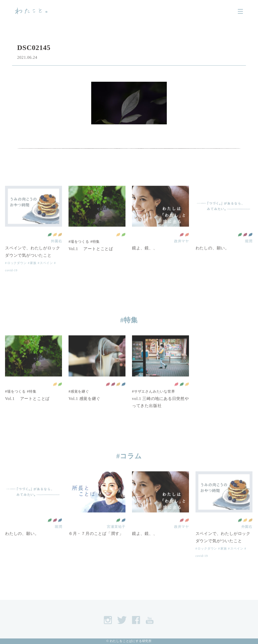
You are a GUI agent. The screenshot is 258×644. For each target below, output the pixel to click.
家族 (33, 273)
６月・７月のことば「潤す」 (96, 543)
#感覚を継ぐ (79, 401)
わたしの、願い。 (212, 258)
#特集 (95, 251)
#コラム (129, 456)
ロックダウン (17, 273)
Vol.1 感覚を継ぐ (85, 408)
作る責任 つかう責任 (60, 244)
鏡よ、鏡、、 (145, 258)
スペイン (46, 273)
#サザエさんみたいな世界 (154, 401)
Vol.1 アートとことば (91, 258)
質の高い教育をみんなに (182, 244)
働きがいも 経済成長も (245, 244)
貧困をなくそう (176, 394)
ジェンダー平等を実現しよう (187, 244)
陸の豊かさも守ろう (123, 244)
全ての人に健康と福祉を (50, 244)
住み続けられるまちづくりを (55, 244)
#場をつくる (79, 251)
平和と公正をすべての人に (250, 244)
